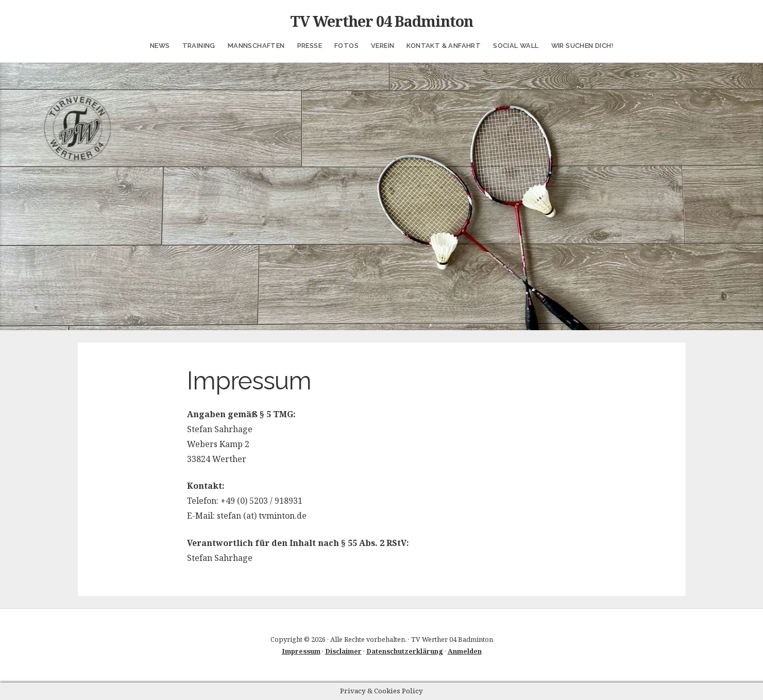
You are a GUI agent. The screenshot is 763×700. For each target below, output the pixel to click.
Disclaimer (343, 651)
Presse (310, 46)
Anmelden (465, 651)
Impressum (301, 651)
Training (199, 46)
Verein (383, 46)
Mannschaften (256, 46)
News (160, 46)
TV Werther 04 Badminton (381, 21)
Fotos (346, 46)
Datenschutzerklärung (405, 651)
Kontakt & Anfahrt (444, 46)
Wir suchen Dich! (582, 46)
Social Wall (516, 46)
